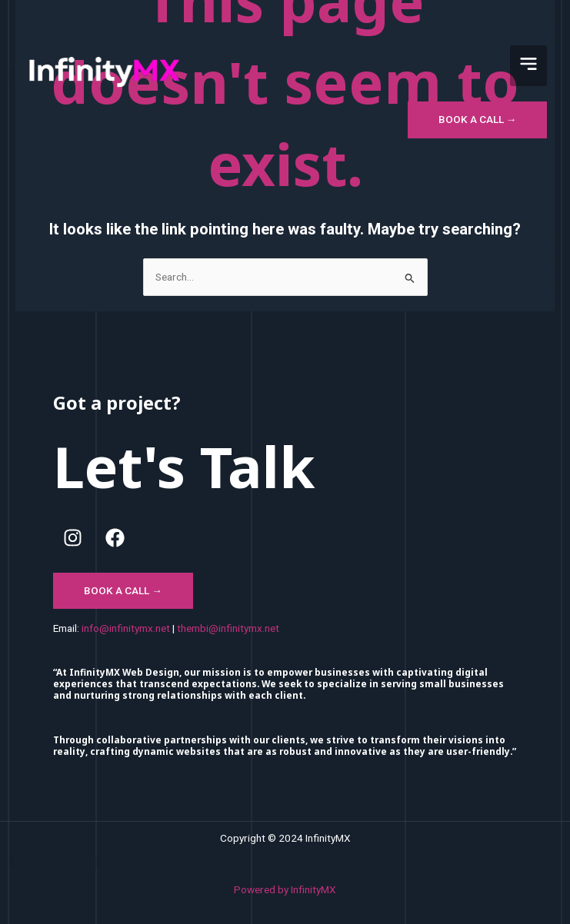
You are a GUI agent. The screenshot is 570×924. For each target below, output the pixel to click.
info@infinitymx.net (126, 628)
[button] (528, 66)
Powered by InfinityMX (285, 889)
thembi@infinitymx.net (228, 628)
